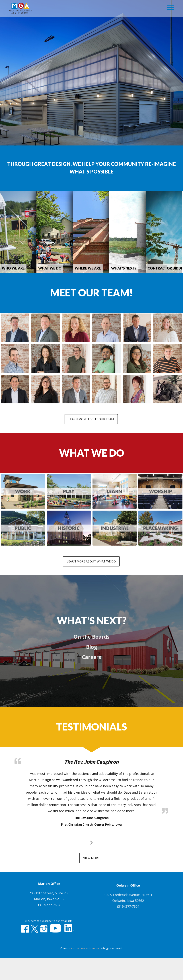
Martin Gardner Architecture (84, 972)
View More (91, 850)
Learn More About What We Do (91, 553)
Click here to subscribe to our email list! (48, 947)
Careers (91, 649)
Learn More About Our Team (91, 415)
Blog (91, 639)
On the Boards (91, 628)
